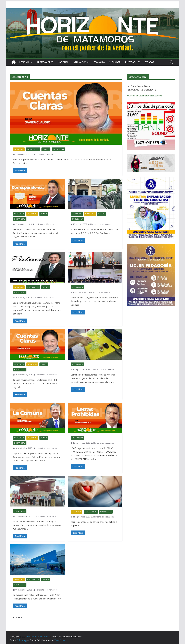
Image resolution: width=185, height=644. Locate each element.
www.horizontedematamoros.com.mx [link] (145, 96)
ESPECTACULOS (133, 62)
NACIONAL (63, 62)
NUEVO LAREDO (33, 149)
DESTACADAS (19, 149)
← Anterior (16, 618)
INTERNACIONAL (81, 62)
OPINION (46, 149)
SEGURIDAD (115, 62)
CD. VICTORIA (19, 214)
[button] (31, 62)
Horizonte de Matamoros (44, 154)
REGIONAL (24, 62)
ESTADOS (149, 62)
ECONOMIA (99, 62)
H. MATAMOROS (45, 62)
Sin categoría (59, 149)
